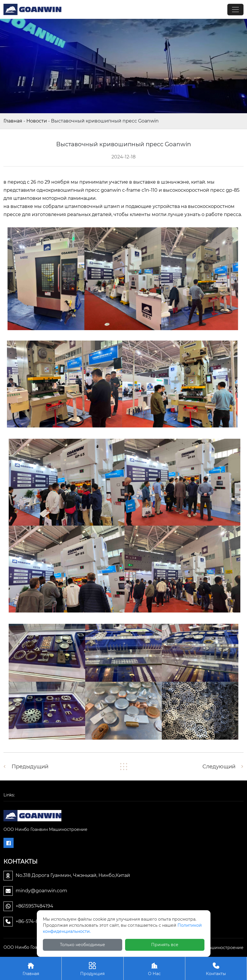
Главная (13, 121)
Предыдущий (30, 767)
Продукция (92, 968)
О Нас (154, 968)
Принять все (165, 945)
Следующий (219, 767)
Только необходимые (83, 945)
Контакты (216, 968)
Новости (37, 121)
